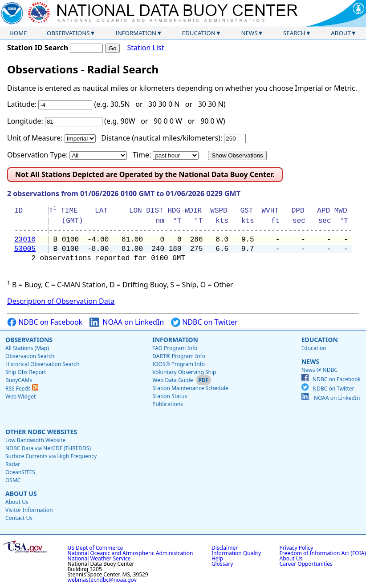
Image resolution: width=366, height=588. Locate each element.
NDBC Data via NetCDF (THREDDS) (48, 448)
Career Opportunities (306, 564)
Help (217, 558)
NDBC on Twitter (204, 322)
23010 (25, 240)
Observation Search (30, 356)
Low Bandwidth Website (35, 440)
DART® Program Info (179, 356)
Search (294, 33)
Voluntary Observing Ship (184, 372)
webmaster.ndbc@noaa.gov (102, 580)
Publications (168, 404)
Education (199, 33)
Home (18, 33)
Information (136, 33)
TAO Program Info (175, 348)
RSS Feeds (22, 389)
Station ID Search (38, 48)
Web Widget (20, 397)
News (249, 33)
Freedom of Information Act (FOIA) (323, 553)
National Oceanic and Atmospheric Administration (130, 553)
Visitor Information (29, 510)
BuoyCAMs (19, 380)
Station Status (170, 396)
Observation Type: (37, 155)
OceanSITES (20, 472)
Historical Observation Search (42, 364)
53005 (25, 249)
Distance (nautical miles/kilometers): (162, 138)
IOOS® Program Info (179, 364)
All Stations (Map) (27, 348)
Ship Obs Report (26, 372)
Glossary (222, 564)
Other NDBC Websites (41, 432)
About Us (21, 493)
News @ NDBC (319, 370)
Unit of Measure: (35, 138)
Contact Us (19, 518)
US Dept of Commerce (96, 548)
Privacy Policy (297, 548)
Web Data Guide (173, 380)
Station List (145, 48)
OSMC (13, 480)
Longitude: (25, 121)
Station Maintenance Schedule (190, 388)
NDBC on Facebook (45, 322)
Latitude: (22, 104)
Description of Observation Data (61, 301)
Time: (142, 155)
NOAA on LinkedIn (127, 322)
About (341, 33)
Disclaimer (225, 548)
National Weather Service (99, 558)
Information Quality (236, 553)
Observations (68, 33)
